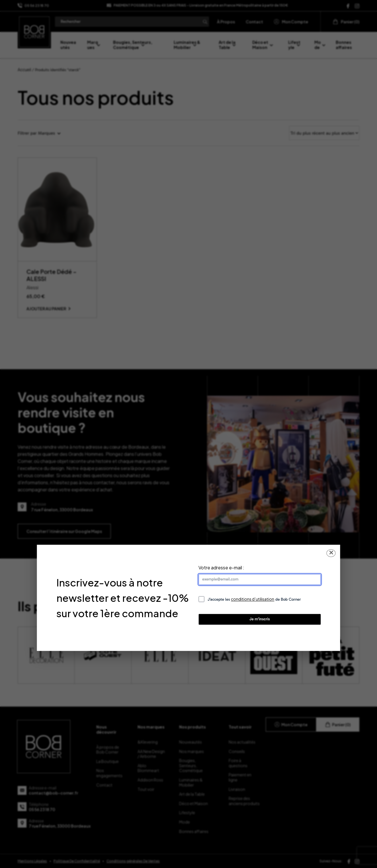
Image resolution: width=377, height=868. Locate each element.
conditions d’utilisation (253, 599)
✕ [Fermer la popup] (331, 553)
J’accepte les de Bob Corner (254, 599)
